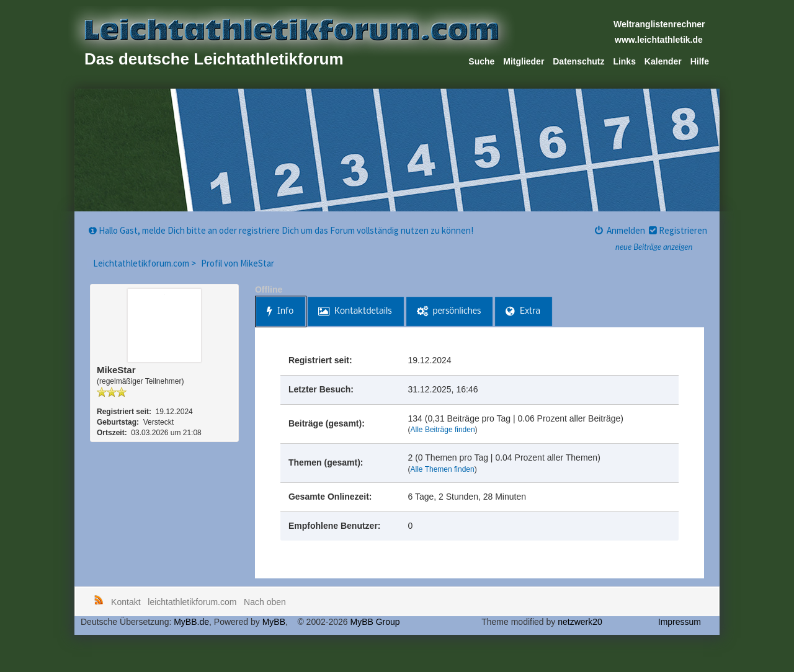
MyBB (274, 622)
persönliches (449, 312)
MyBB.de (191, 622)
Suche (481, 61)
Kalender (663, 61)
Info (280, 312)
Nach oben (265, 602)
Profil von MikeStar (238, 263)
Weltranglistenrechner (659, 24)
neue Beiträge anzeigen (654, 247)
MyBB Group (375, 622)
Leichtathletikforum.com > (145, 263)
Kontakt (126, 602)
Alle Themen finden (443, 469)
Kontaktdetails (355, 312)
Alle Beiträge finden (443, 430)
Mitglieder (524, 61)
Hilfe (700, 61)
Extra (523, 312)
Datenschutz (578, 61)
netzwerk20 (580, 622)
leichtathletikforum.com (192, 602)
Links (624, 61)
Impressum (680, 622)
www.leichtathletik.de (659, 40)
